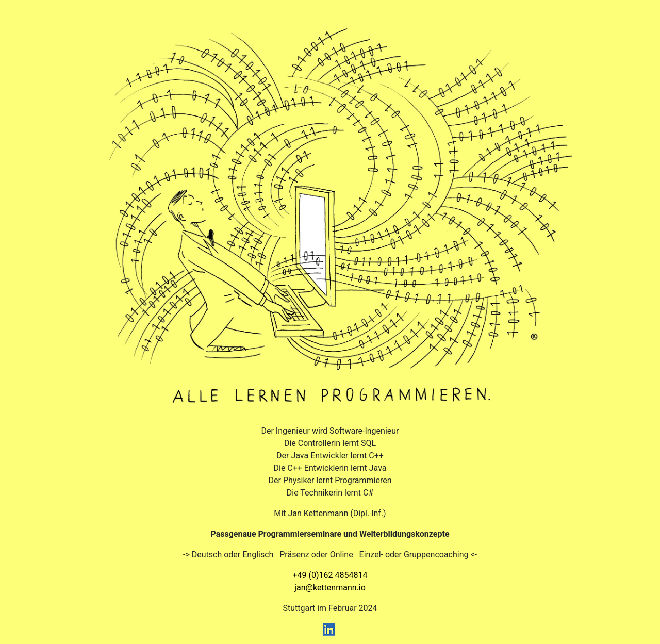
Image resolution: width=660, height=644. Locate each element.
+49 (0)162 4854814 (330, 575)
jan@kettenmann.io (330, 588)
